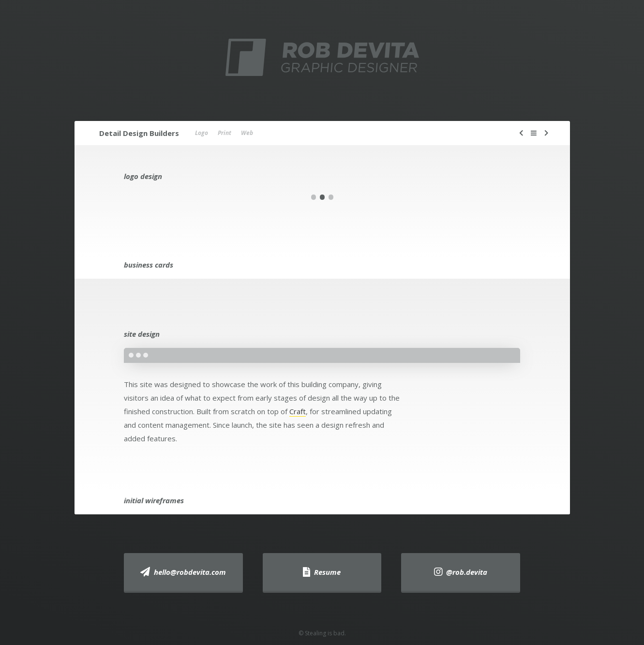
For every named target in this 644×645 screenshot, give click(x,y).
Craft (298, 411)
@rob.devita (461, 572)
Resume (322, 572)
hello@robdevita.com (183, 572)
